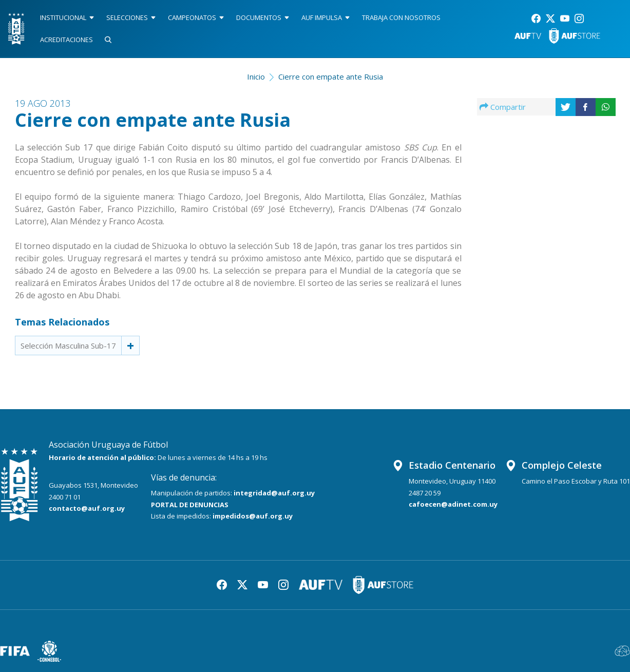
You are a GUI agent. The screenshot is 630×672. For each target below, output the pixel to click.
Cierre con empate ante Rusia (331, 76)
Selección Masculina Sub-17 (68, 345)
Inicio (256, 76)
